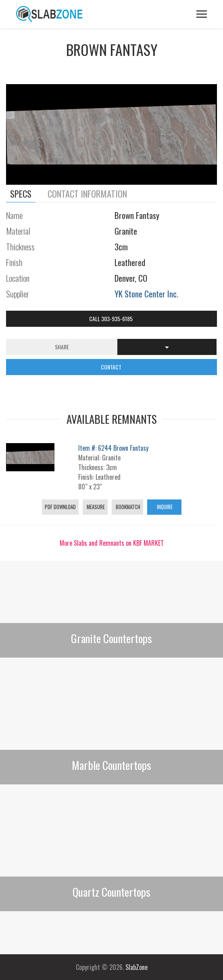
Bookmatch (127, 507)
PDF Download (60, 507)
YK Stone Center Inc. (146, 294)
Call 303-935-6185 (111, 319)
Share (62, 347)
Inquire (164, 507)
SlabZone (137, 967)
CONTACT (112, 367)
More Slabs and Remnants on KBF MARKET (112, 543)
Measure (95, 507)
